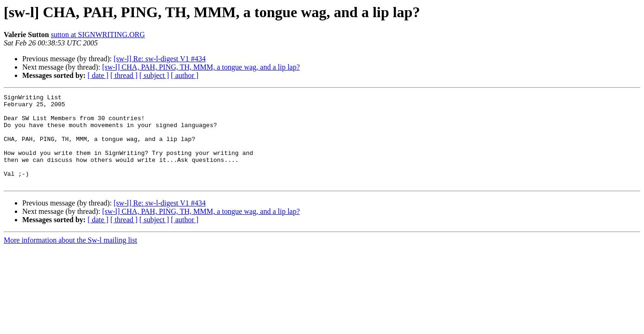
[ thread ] (124, 75)
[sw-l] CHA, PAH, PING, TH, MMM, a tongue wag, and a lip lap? (201, 67)
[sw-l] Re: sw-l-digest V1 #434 (160, 59)
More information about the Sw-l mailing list (70, 258)
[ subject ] (154, 75)
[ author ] (185, 75)
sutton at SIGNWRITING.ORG (98, 35)
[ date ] (98, 75)
